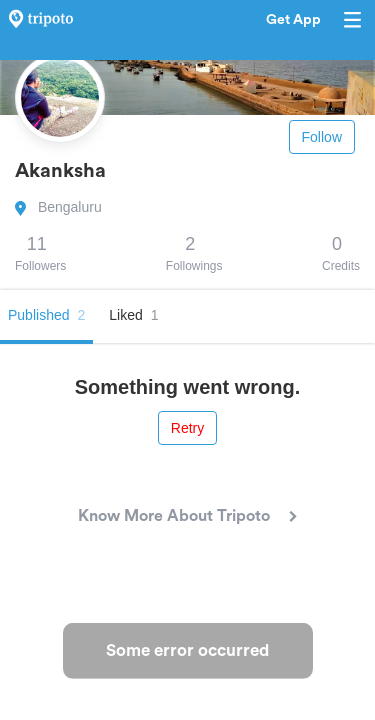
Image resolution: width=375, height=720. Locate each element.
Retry (187, 428)
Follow (322, 137)
